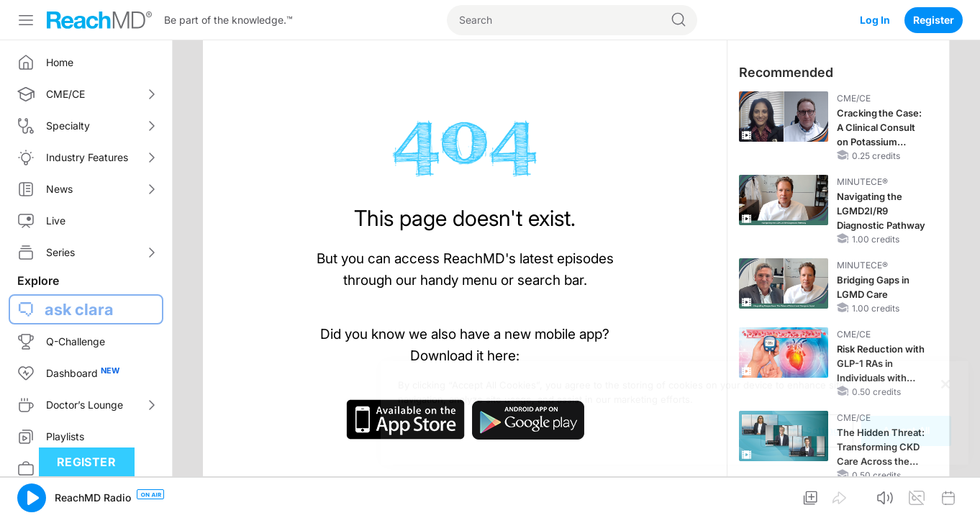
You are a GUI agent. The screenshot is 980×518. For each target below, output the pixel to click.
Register (934, 20)
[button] (32, 498)
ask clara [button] (79, 309)
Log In (875, 20)
